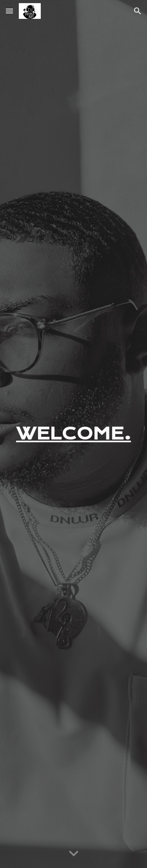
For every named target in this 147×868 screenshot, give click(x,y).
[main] (74, 434)
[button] (9, 11)
